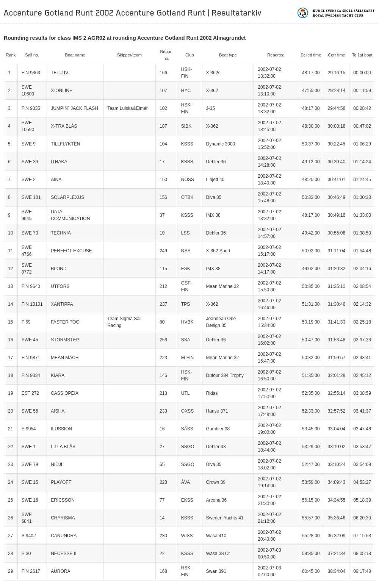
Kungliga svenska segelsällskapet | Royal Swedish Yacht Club (336, 13)
